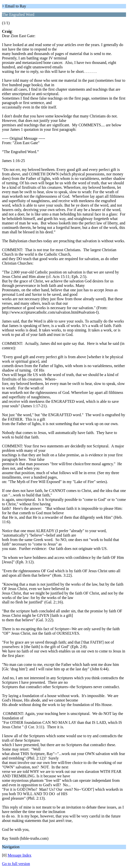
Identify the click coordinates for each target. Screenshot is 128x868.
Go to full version (16, 864)
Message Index (20, 855)
